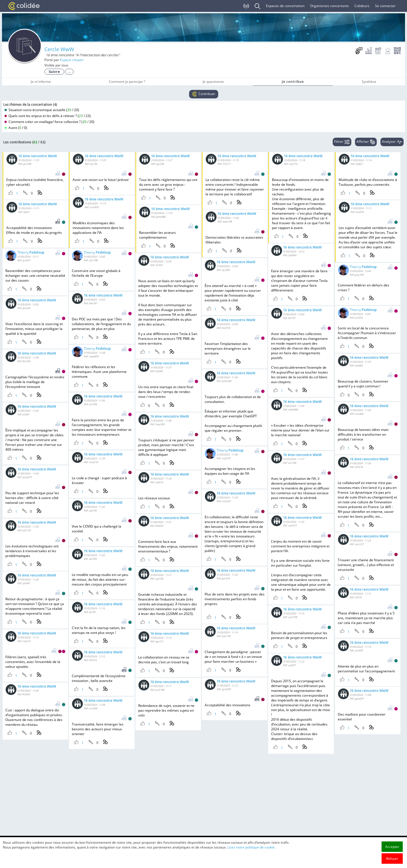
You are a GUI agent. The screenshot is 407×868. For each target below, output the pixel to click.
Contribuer (204, 94)
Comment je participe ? (127, 82)
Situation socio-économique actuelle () (42, 110)
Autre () (16, 128)
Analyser (392, 142)
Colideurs (362, 6)
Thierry (31, 253)
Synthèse (369, 82)
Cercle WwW (59, 49)
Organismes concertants (329, 6)
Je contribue (293, 82)
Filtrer (342, 142)
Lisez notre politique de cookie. (251, 847)
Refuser (392, 859)
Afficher (366, 142)
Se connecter (385, 6)
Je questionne (213, 82)
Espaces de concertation (285, 6)
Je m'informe (41, 82)
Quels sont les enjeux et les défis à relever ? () (48, 116)
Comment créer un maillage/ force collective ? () (49, 122)
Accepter (392, 847)
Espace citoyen (72, 60)
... (69, 72)
